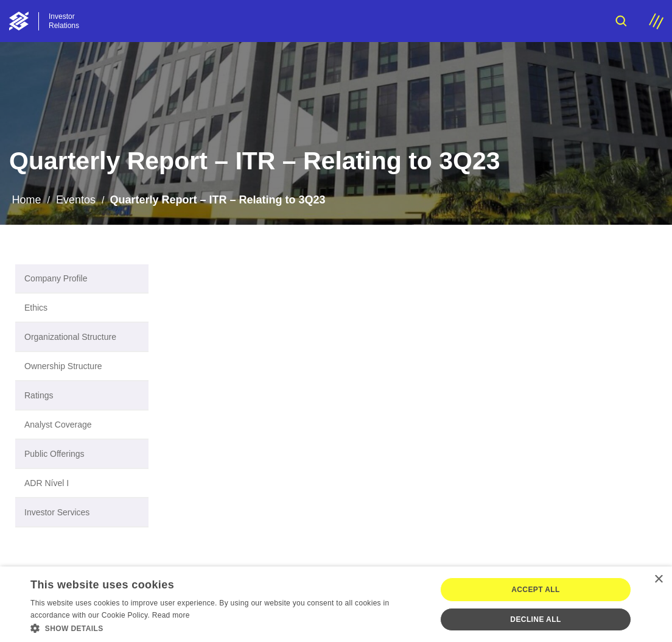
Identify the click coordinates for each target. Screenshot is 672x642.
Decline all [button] (535, 619)
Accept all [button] (536, 590)
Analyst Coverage (58, 425)
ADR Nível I (47, 483)
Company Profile (56, 278)
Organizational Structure (70, 337)
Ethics (36, 308)
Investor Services (57, 512)
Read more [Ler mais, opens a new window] (171, 615)
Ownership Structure (63, 366)
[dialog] (336, 604)
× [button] (658, 580)
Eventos (76, 200)
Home (26, 200)
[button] (227, 627)
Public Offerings (54, 454)
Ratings (39, 395)
